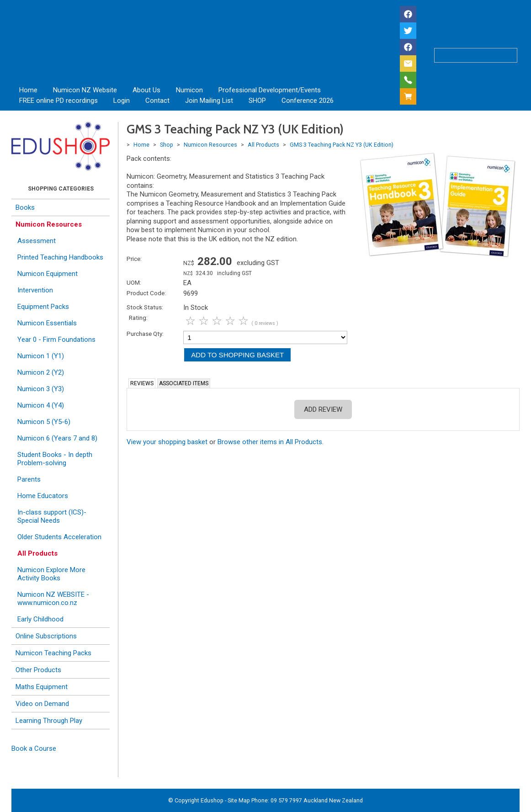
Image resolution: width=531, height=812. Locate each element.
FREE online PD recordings (58, 101)
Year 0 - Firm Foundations (56, 340)
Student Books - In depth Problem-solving (55, 459)
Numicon (189, 90)
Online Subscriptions (46, 636)
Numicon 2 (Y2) (41, 372)
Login (122, 101)
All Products (37, 553)
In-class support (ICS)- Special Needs (52, 516)
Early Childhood (40, 619)
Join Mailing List (209, 101)
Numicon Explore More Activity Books (51, 574)
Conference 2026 (308, 101)
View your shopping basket (167, 442)
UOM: (134, 282)
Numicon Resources (49, 224)
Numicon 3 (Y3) (41, 389)
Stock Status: (145, 307)
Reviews (142, 383)
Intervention (35, 290)
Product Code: (146, 293)
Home (28, 90)
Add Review (323, 409)
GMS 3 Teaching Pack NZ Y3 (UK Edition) (342, 145)
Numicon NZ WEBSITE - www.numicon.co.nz (53, 599)
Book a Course (34, 748)
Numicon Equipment (48, 274)
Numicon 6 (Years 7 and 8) (57, 438)
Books (25, 207)
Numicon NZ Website (85, 90)
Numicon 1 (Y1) (41, 356)
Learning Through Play (49, 721)
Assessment (37, 241)
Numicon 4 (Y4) (41, 405)
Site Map (239, 800)
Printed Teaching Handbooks (60, 257)
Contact (157, 101)
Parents (29, 479)
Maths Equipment (42, 687)
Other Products (38, 670)
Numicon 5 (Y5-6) (44, 422)
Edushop (212, 800)
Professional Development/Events (270, 90)
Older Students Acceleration (59, 537)
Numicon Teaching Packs (53, 653)
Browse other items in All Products (270, 442)
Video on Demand (42, 704)
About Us (146, 90)
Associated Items (184, 383)
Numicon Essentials (47, 323)
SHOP (257, 101)
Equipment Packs (43, 307)
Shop (167, 145)
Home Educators (43, 496)
